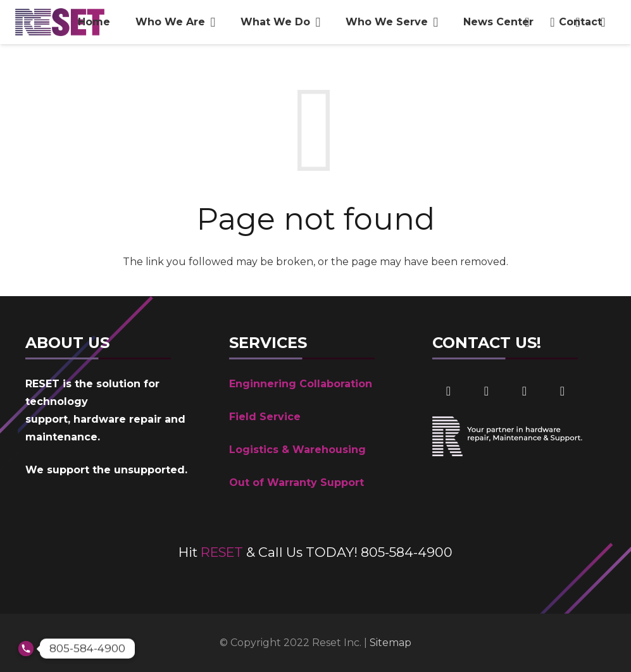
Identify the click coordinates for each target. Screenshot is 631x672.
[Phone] (562, 391)
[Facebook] (448, 391)
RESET (222, 552)
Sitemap (390, 643)
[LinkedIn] (486, 391)
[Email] (524, 391)
